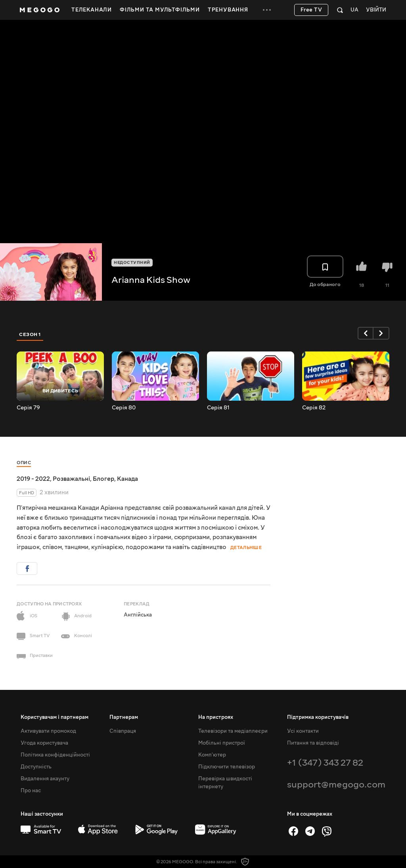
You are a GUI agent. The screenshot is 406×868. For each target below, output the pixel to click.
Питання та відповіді (313, 743)
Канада (127, 479)
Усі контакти (303, 731)
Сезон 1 (30, 334)
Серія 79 (28, 408)
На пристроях (216, 717)
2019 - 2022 (33, 479)
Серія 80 (124, 408)
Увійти (376, 10)
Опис (24, 463)
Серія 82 (314, 408)
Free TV (311, 10)
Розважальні (71, 479)
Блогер (103, 479)
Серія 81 (218, 408)
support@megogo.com (336, 784)
